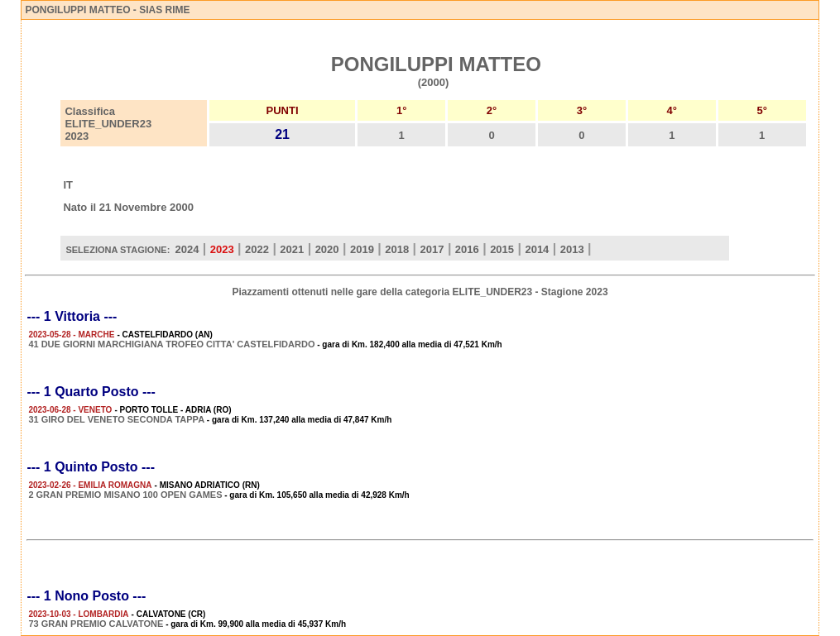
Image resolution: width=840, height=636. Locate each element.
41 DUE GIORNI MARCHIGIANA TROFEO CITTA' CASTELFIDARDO (171, 344)
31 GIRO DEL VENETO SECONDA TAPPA (116, 419)
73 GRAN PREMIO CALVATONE (96, 624)
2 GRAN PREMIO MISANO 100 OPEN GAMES (125, 495)
